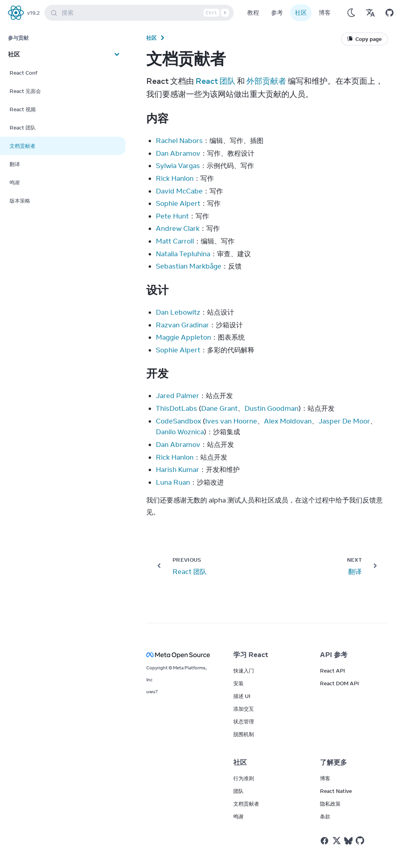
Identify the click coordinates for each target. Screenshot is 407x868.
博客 (325, 13)
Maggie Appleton (183, 337)
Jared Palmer (177, 396)
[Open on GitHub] (390, 13)
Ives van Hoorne (231, 421)
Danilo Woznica (180, 432)
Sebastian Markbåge (189, 266)
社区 (301, 13)
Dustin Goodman (271, 408)
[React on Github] (361, 841)
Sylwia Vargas (178, 166)
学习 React (251, 655)
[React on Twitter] (337, 841)
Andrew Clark (178, 228)
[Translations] (370, 13)
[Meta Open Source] (180, 655)
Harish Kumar (177, 470)
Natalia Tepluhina (183, 254)
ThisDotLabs (176, 408)
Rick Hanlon (175, 178)
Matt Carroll (175, 241)
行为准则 (244, 778)
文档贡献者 (246, 804)
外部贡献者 (266, 81)
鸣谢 (238, 816)
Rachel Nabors (179, 141)
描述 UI (242, 696)
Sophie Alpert (178, 203)
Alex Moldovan (288, 421)
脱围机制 (244, 734)
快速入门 (244, 671)
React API (332, 671)
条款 (325, 816)
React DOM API (339, 683)
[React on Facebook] (325, 841)
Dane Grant (219, 408)
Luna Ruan (173, 482)
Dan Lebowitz (178, 312)
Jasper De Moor (344, 421)
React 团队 (215, 81)
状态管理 (244, 721)
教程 (253, 13)
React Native (336, 791)
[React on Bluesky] (348, 841)
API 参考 (334, 655)
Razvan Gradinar (182, 325)
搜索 (141, 13)
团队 (238, 791)
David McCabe (179, 191)
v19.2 (33, 13)
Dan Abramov (178, 153)
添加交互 (244, 709)
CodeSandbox (178, 421)
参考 (277, 13)
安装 (238, 683)
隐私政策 (330, 804)
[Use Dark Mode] (351, 13)
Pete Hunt (172, 216)
